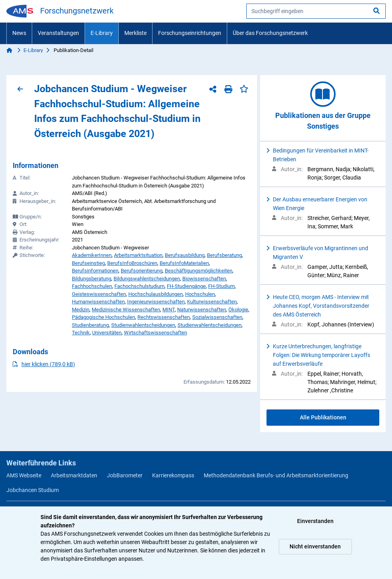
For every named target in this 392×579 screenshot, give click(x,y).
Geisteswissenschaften (99, 294)
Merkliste (135, 33)
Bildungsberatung (92, 279)
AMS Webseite (24, 475)
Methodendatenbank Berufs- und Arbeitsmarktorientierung (276, 475)
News (19, 33)
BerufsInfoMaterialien (184, 263)
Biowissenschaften (204, 279)
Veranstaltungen (58, 33)
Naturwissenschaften (202, 310)
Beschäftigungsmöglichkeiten (199, 271)
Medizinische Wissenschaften (126, 310)
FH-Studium (221, 286)
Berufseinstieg (88, 263)
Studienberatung (90, 325)
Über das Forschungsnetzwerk (270, 33)
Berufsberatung (224, 255)
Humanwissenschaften (98, 302)
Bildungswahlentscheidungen (147, 279)
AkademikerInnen (92, 255)
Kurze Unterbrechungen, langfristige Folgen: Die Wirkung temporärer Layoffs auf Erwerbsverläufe (322, 355)
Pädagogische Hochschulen (103, 317)
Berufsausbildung (185, 255)
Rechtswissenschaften (164, 317)
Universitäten (107, 333)
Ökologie (238, 310)
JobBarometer (125, 475)
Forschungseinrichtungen (190, 33)
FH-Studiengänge (186, 286)
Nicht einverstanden (315, 546)
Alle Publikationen (323, 417)
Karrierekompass (173, 475)
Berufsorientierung (142, 271)
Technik (81, 333)
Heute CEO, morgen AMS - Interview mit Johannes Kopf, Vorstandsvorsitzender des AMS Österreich (321, 306)
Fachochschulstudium (139, 286)
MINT (169, 310)
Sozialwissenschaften (217, 317)
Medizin (81, 310)
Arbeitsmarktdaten (74, 475)
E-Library (102, 33)
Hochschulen (200, 294)
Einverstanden (315, 521)
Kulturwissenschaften (212, 302)
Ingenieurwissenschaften (156, 302)
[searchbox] (316, 11)
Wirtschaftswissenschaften (155, 333)
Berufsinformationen (95, 271)
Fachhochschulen (92, 286)
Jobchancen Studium (33, 490)
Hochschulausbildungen (155, 294)
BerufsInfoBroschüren (132, 263)
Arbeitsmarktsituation (138, 255)
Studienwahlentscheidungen (143, 325)
